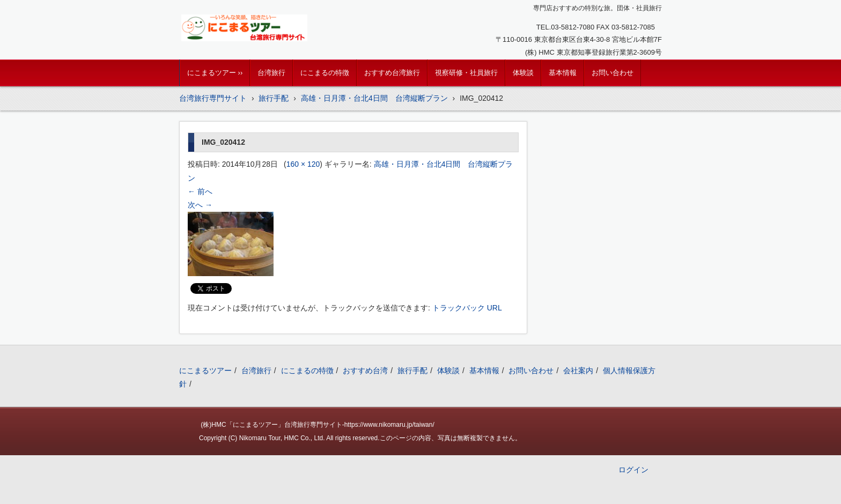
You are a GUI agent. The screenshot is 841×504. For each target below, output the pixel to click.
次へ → (200, 205)
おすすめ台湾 (365, 370)
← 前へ (200, 191)
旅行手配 (412, 370)
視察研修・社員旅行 (466, 73)
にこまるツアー (205, 370)
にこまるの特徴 (325, 73)
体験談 (523, 73)
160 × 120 (303, 164)
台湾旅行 (271, 73)
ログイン (633, 470)
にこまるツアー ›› (215, 73)
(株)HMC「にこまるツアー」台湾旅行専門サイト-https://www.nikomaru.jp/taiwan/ (317, 425)
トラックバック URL (467, 308)
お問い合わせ (613, 73)
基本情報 (563, 73)
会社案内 (578, 370)
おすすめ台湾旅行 (392, 73)
